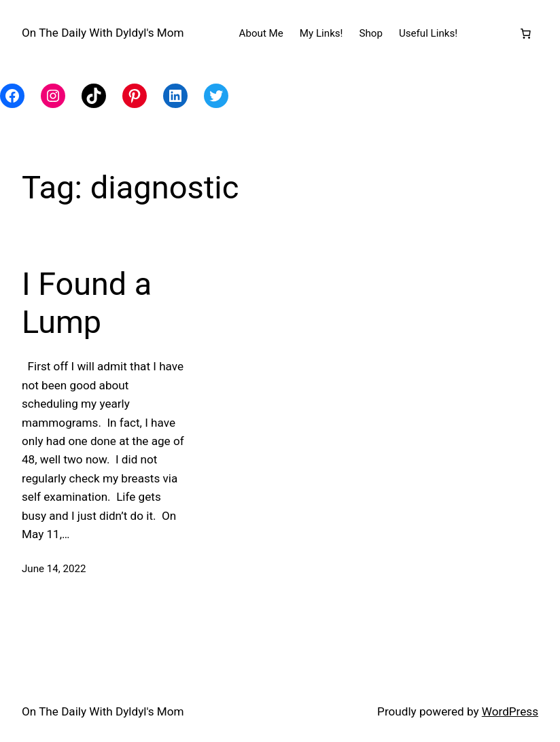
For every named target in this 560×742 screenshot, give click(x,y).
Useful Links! (428, 33)
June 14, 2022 (54, 569)
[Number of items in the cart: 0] (525, 33)
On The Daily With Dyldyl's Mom (103, 33)
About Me (261, 33)
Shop (371, 33)
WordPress (510, 711)
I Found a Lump (87, 303)
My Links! (321, 33)
